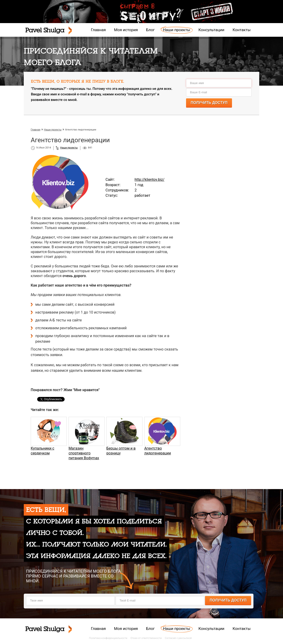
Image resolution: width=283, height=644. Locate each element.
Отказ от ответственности (146, 638)
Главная (98, 30)
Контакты (242, 30)
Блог (150, 30)
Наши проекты (177, 30)
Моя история (126, 30)
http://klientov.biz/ (149, 180)
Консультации (211, 30)
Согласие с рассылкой (178, 638)
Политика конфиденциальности (108, 638)
